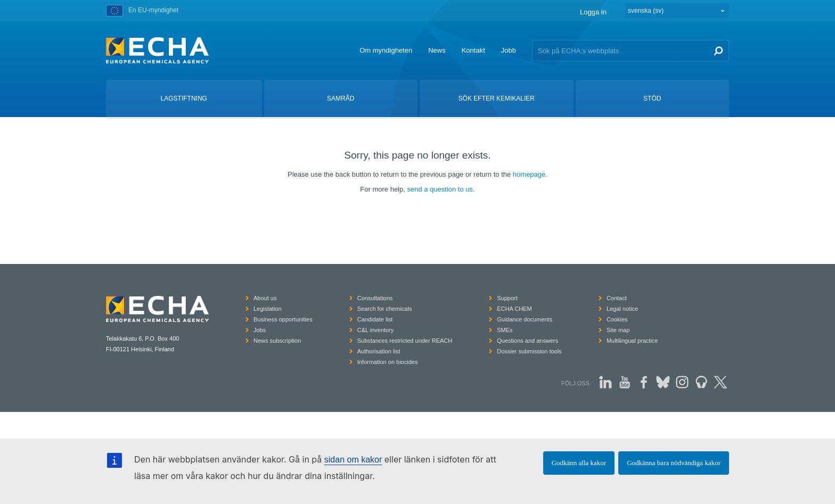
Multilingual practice (632, 341)
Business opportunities (283, 319)
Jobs (260, 330)
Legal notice (622, 309)
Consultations (375, 298)
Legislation (268, 309)
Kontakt (473, 50)
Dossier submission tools (529, 351)
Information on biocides (388, 362)
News (437, 50)
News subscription (277, 341)
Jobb (509, 50)
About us (265, 298)
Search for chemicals (385, 309)
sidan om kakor (353, 460)
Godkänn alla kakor (579, 463)
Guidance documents (525, 319)
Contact (617, 298)
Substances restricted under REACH (405, 341)
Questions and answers (527, 341)
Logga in (593, 12)
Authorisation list (379, 351)
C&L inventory (376, 330)
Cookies (617, 319)
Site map (618, 330)
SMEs (505, 330)
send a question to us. (441, 189)
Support (507, 298)
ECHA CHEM (514, 309)
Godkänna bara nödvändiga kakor (674, 463)
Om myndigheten (386, 50)
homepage (529, 174)
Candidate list (375, 319)
